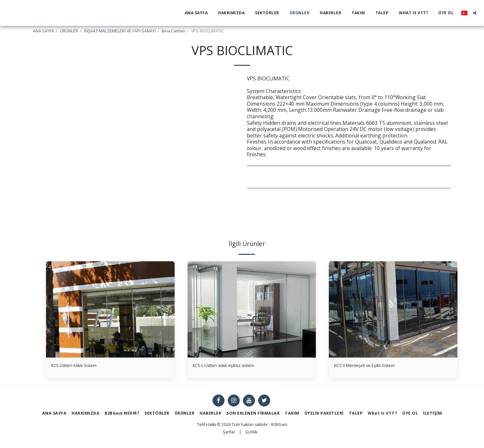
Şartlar (229, 434)
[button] (475, 13)
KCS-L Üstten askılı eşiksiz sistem (232, 366)
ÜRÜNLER (69, 31)
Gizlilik (251, 434)
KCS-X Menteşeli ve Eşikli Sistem (372, 366)
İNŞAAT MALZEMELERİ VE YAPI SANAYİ (120, 31)
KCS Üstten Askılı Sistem (80, 366)
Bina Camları (173, 31)
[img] (110, 309)
